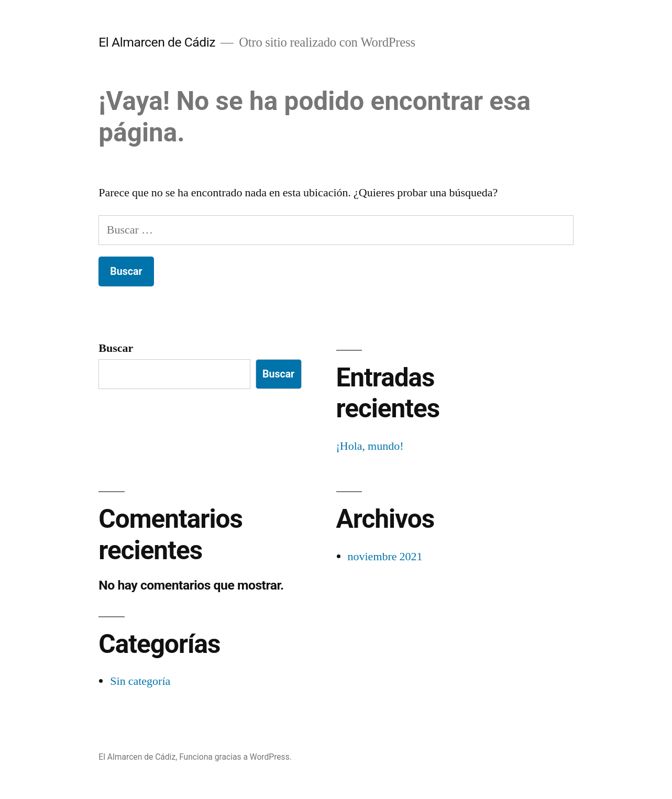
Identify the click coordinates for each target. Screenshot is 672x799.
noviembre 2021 (385, 557)
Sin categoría (140, 681)
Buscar (116, 348)
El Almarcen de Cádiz (157, 42)
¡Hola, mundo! (370, 446)
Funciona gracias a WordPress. (235, 757)
